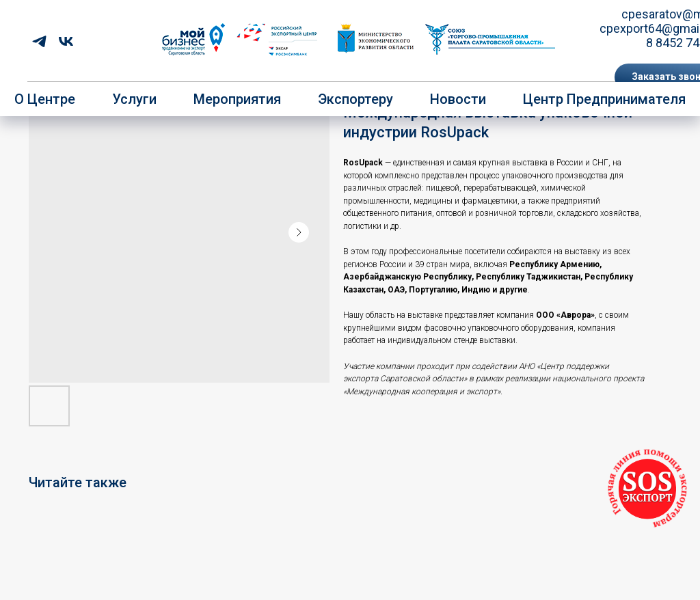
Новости (458, 99)
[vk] (66, 41)
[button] (647, 489)
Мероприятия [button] (237, 99)
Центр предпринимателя (604, 99)
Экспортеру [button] (355, 99)
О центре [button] (45, 99)
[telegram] (39, 41)
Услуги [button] (134, 99)
